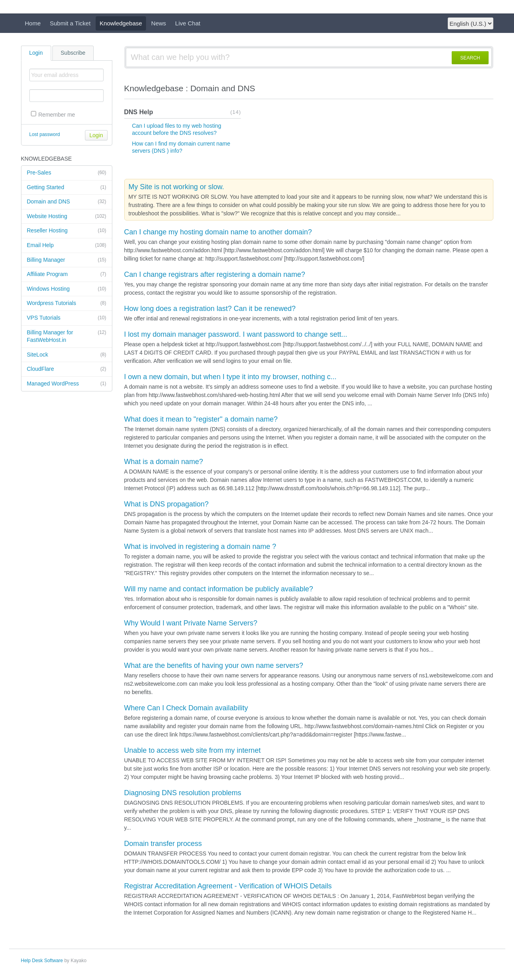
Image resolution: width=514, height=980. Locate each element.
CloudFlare (67, 369)
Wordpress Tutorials (67, 303)
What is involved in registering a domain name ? (200, 547)
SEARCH (470, 58)
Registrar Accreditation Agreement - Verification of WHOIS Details (228, 886)
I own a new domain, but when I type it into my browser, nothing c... (230, 377)
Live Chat (188, 23)
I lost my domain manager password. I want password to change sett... (236, 334)
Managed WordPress (67, 384)
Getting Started (67, 188)
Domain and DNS (67, 202)
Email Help (67, 245)
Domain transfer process (163, 844)
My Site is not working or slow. (176, 187)
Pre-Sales (67, 173)
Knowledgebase (121, 23)
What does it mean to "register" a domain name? (201, 419)
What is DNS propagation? (167, 504)
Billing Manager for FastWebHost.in (67, 336)
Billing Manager (67, 260)
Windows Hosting (67, 289)
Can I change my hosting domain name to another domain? (218, 232)
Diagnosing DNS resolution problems (183, 793)
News (159, 23)
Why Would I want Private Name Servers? (191, 623)
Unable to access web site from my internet (193, 750)
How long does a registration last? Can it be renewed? (210, 309)
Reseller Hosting (67, 231)
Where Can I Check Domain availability (186, 708)
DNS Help (139, 112)
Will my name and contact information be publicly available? (219, 589)
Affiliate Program (67, 274)
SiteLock (67, 355)
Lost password (45, 134)
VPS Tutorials (67, 318)
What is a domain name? (164, 462)
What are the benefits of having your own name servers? (214, 665)
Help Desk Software (42, 961)
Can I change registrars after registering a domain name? (215, 274)
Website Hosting (67, 217)
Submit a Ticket (70, 23)
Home (33, 23)
